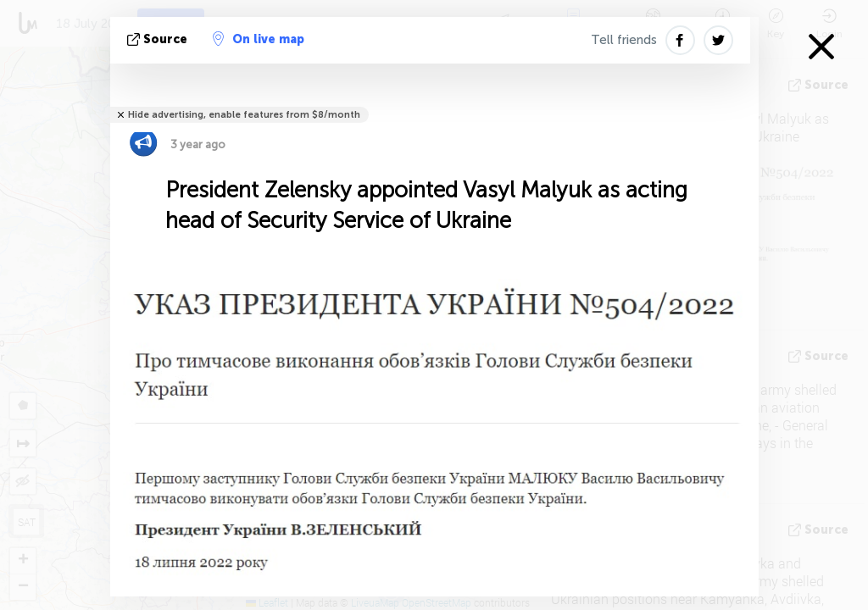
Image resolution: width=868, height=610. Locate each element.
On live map (259, 39)
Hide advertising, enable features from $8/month (244, 115)
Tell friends (624, 40)
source (159, 39)
